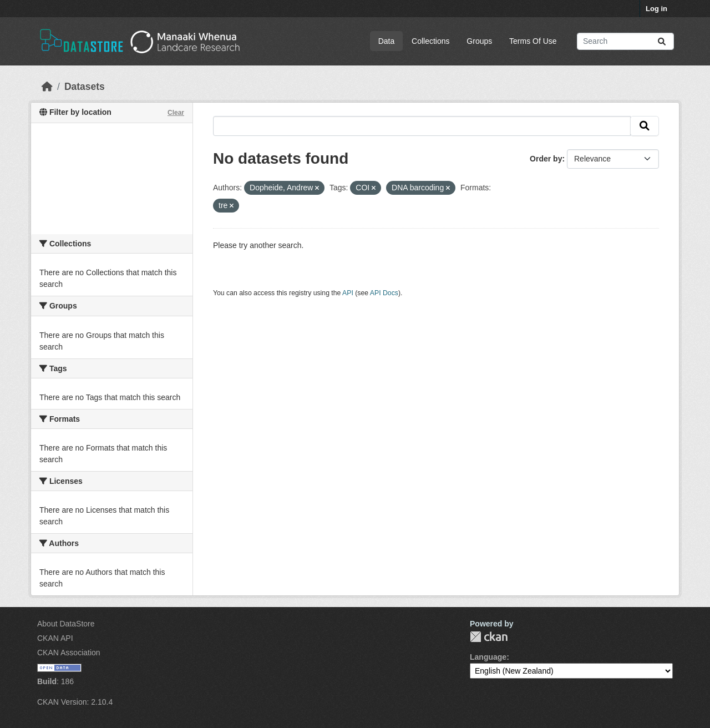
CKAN (489, 637)
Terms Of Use (533, 41)
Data (387, 41)
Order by (546, 159)
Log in (656, 9)
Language (488, 657)
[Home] (47, 87)
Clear (176, 113)
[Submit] (662, 41)
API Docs (384, 293)
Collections (430, 41)
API (348, 293)
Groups (479, 41)
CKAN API (55, 638)
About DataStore (66, 624)
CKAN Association (69, 653)
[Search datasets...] (625, 41)
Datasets (85, 87)
